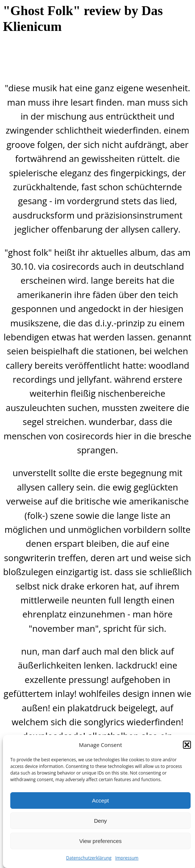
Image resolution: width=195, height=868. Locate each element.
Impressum (127, 858)
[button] (187, 745)
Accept (101, 800)
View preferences (101, 841)
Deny (100, 821)
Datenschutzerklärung (89, 858)
